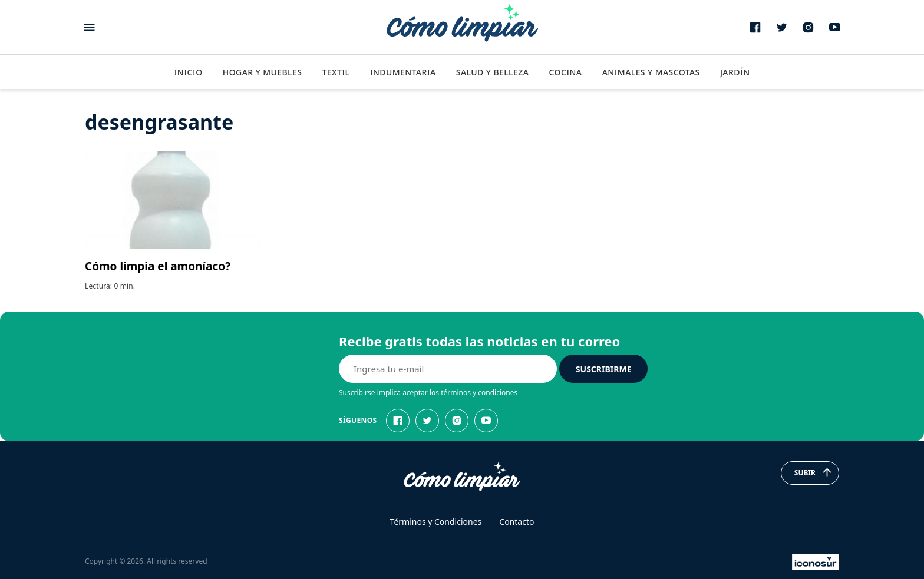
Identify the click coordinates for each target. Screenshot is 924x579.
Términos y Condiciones (436, 522)
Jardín (735, 72)
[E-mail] (448, 369)
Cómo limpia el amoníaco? (158, 266)
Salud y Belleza (492, 72)
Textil (336, 72)
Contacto (517, 522)
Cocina (565, 72)
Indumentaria (403, 72)
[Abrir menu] (89, 27)
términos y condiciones (479, 393)
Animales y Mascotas (651, 72)
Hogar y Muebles (263, 72)
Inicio (188, 72)
